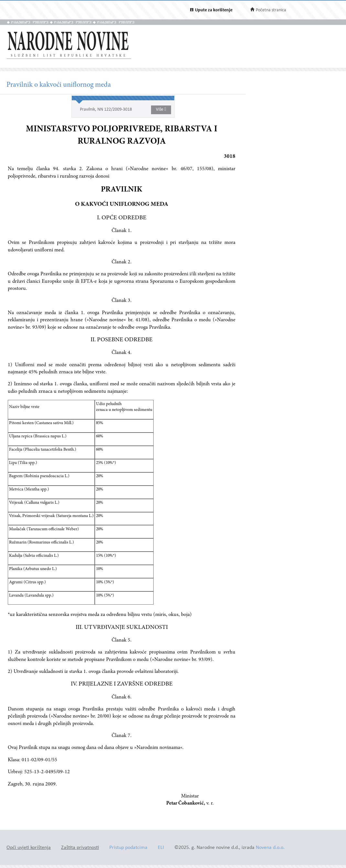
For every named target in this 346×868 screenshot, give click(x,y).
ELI (161, 848)
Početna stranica (271, 10)
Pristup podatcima (128, 848)
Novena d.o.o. (270, 848)
